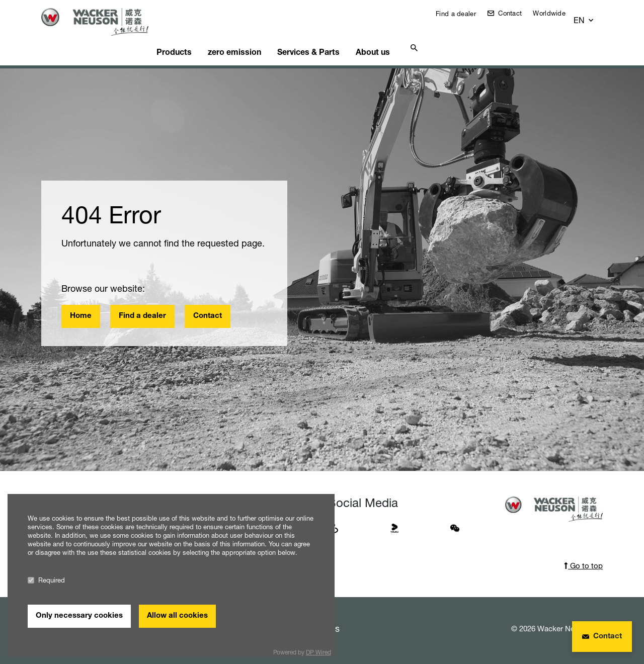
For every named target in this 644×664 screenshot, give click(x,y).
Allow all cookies (177, 616)
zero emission (258, 38)
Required (46, 580)
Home (81, 304)
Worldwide (557, 13)
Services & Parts (336, 38)
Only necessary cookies (79, 616)
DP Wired (318, 652)
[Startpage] (103, 22)
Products (192, 38)
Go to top (583, 553)
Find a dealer (462, 14)
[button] (593, 16)
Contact (516, 13)
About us (406, 38)
